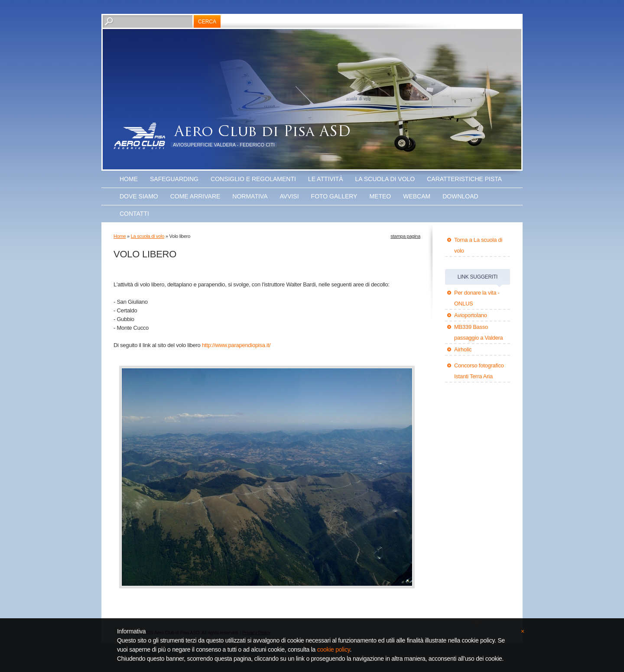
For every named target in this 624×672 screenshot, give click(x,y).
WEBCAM (417, 196)
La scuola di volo (385, 179)
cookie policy (334, 649)
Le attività (326, 179)
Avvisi (289, 196)
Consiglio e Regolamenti (253, 179)
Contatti (134, 214)
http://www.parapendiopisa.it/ (236, 345)
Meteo (380, 196)
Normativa (250, 196)
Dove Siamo (139, 196)
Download (460, 196)
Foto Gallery (334, 196)
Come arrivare (195, 196)
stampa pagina (405, 236)
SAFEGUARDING (174, 179)
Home (129, 179)
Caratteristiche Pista (464, 179)
